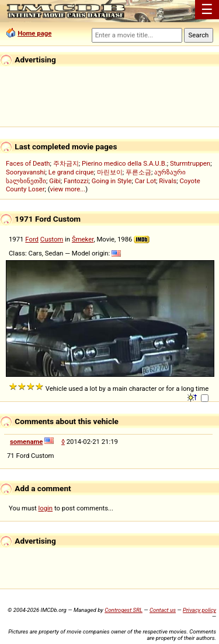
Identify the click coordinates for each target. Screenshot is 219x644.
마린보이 (110, 172)
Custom (52, 239)
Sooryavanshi (26, 172)
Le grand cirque (71, 172)
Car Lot (145, 181)
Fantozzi (76, 181)
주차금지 (66, 163)
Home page (34, 33)
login (46, 508)
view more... (68, 189)
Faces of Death (28, 163)
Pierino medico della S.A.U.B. (124, 163)
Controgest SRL (124, 610)
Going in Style (112, 181)
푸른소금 (138, 172)
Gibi (55, 181)
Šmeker (83, 239)
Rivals (168, 181)
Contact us (163, 610)
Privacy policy (199, 610)
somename (27, 442)
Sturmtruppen (190, 163)
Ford (32, 239)
